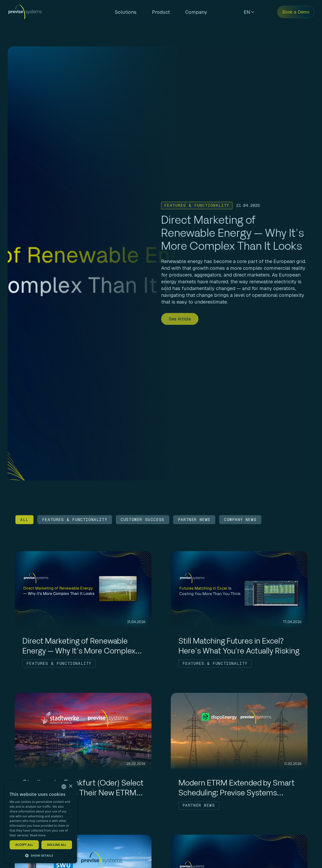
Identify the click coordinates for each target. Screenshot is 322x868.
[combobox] (64, 787)
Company (196, 12)
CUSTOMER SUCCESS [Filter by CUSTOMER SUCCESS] (143, 520)
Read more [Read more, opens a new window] (38, 835)
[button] (41, 855)
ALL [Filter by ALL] (24, 520)
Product (161, 12)
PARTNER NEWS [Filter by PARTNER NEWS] (194, 520)
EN (249, 12)
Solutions (126, 12)
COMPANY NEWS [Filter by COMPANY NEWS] (240, 520)
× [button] (70, 786)
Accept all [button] (24, 845)
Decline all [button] (57, 845)
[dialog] (41, 822)
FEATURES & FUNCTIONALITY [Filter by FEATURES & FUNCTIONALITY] (75, 520)
